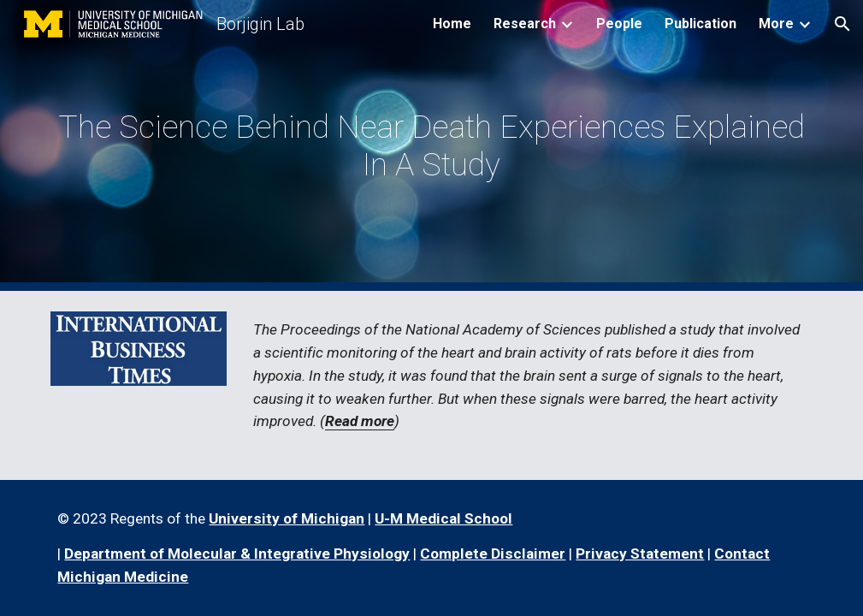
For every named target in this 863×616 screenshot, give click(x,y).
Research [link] (525, 24)
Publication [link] (700, 24)
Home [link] (452, 24)
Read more (360, 421)
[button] (842, 24)
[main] (431, 145)
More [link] (776, 24)
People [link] (619, 24)
